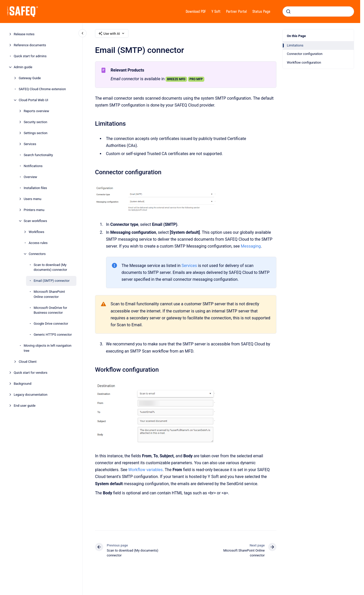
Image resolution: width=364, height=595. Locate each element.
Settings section (36, 133)
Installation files (35, 188)
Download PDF (196, 11)
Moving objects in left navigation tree (48, 348)
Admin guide (23, 67)
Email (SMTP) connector (52, 281)
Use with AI (112, 33)
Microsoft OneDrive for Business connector (50, 310)
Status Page (261, 11)
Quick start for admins (30, 56)
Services (30, 144)
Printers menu (34, 210)
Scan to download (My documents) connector (50, 267)
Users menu (33, 199)
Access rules (38, 243)
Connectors (37, 254)
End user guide (25, 406)
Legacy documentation (31, 395)
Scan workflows (35, 221)
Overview (31, 177)
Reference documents (30, 45)
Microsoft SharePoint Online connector (49, 294)
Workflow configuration (304, 62)
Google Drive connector (51, 324)
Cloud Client (28, 362)
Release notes (24, 34)
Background (23, 384)
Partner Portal (236, 11)
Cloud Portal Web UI (33, 100)
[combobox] (318, 11)
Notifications (33, 166)
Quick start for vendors (31, 373)
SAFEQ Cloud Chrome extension (42, 89)
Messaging (251, 246)
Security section (36, 122)
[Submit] (288, 11)
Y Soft (216, 11)
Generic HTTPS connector (53, 335)
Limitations (295, 45)
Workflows (36, 232)
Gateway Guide (30, 78)
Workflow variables (145, 470)
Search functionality (38, 155)
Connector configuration (305, 54)
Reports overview (37, 111)
